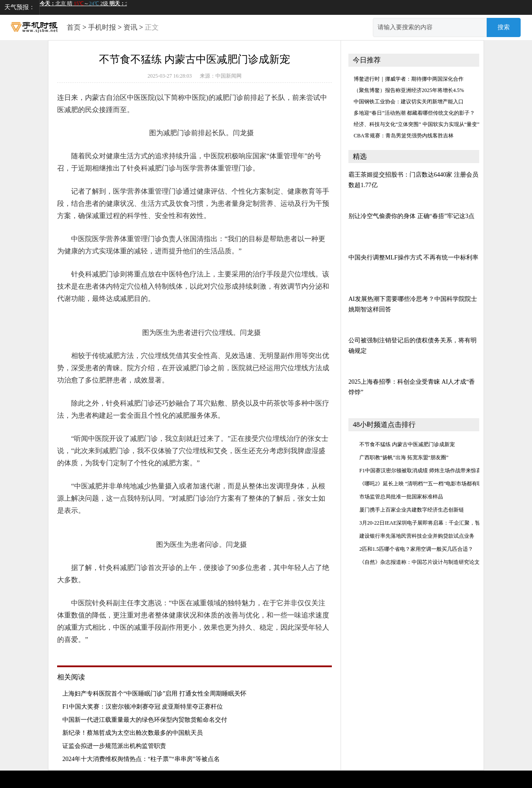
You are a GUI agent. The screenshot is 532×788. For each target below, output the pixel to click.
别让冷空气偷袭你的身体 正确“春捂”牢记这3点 (411, 216)
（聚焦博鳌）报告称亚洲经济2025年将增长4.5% (409, 90)
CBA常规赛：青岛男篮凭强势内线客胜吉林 (404, 136)
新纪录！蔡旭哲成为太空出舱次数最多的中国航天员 (133, 733)
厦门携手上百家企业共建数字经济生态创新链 (412, 510)
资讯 (130, 27)
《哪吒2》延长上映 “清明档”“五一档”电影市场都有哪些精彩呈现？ (437, 484)
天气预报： (20, 7)
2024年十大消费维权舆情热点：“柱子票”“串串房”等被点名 (141, 759)
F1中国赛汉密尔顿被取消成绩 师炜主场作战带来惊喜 (420, 471)
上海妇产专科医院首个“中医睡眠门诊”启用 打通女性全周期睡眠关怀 (154, 694)
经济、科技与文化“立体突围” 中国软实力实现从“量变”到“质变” (427, 124)
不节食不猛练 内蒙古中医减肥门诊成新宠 (407, 444)
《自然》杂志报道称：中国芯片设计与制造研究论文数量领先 (430, 562)
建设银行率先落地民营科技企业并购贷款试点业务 (417, 536)
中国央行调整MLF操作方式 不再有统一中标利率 (413, 258)
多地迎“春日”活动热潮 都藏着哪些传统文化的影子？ (414, 113)
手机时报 (102, 27)
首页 (74, 27)
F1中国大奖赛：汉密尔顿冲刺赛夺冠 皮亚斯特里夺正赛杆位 (143, 707)
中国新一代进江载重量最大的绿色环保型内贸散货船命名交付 (145, 720)
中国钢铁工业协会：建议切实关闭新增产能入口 (409, 102)
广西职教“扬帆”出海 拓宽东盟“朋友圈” (404, 457)
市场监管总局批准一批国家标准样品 (401, 497)
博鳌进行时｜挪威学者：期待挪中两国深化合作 (409, 79)
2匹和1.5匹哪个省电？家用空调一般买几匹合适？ (416, 549)
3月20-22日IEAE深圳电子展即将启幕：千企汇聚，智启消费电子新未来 (441, 523)
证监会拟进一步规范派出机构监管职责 (114, 746)
